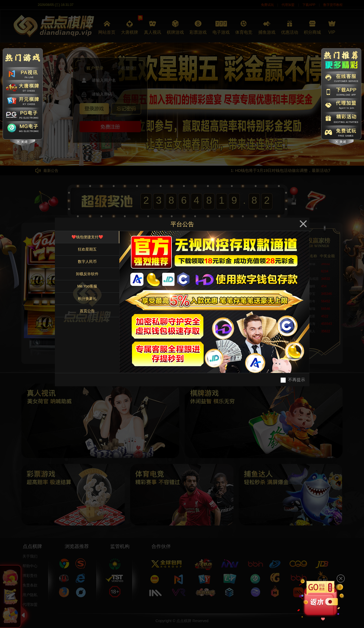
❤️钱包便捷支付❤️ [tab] (87, 237)
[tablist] (87, 302)
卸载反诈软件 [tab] (87, 274)
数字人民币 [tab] (87, 262)
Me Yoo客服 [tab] (87, 286)
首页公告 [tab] (87, 311)
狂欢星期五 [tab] (87, 249)
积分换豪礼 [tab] (87, 298)
